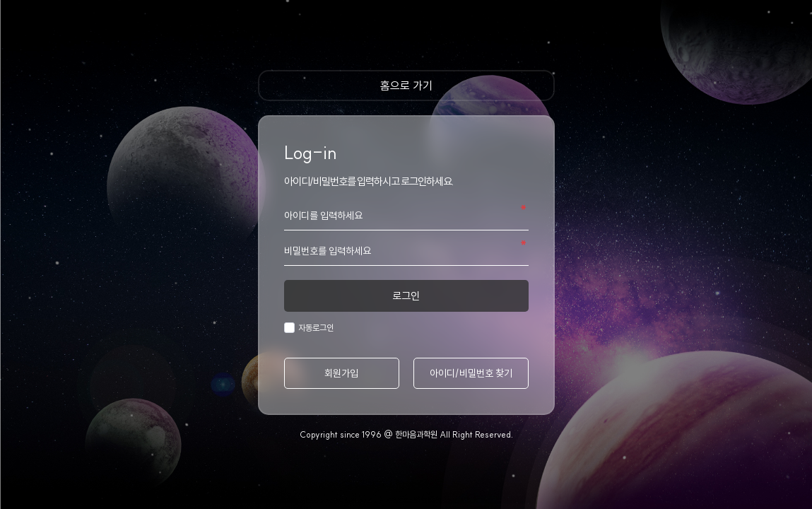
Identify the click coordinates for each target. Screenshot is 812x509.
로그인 (406, 296)
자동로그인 (314, 328)
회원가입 (341, 373)
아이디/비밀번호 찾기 (471, 373)
